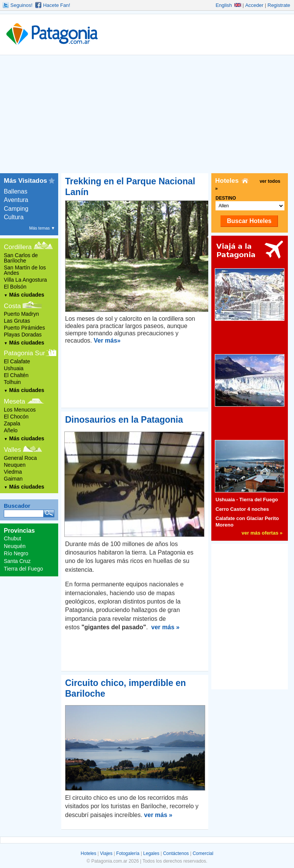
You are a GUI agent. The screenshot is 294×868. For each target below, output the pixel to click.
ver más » (165, 627)
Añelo (11, 430)
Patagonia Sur (24, 353)
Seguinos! (21, 5)
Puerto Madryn (21, 314)
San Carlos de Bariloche (21, 258)
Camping (16, 209)
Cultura (14, 217)
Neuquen (15, 465)
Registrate (279, 5)
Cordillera (18, 247)
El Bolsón (15, 287)
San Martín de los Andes (25, 270)
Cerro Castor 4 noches (242, 509)
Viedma (13, 472)
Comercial (203, 853)
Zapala (12, 423)
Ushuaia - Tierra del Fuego (247, 500)
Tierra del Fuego (23, 569)
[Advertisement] (147, 116)
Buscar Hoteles (249, 221)
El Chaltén (16, 375)
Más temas (42, 228)
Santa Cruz (17, 561)
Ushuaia (14, 368)
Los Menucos (20, 410)
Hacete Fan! (56, 5)
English (228, 5)
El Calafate (17, 361)
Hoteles (89, 853)
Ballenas (16, 191)
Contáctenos (176, 853)
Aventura (16, 200)
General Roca (20, 458)
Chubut (12, 538)
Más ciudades (24, 295)
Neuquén (15, 546)
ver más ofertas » (262, 533)
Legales (151, 853)
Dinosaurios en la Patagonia (124, 420)
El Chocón (16, 417)
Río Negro (16, 553)
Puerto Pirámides (24, 328)
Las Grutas (17, 321)
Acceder (254, 5)
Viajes (106, 853)
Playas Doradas (23, 335)
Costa (12, 306)
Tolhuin (12, 382)
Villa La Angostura (25, 280)
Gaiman (13, 479)
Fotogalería (128, 853)
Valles (12, 450)
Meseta (15, 401)
